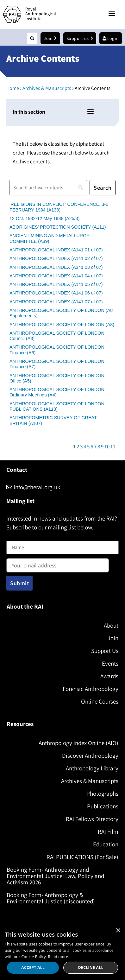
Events (110, 663)
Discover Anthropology (90, 756)
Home (13, 88)
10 (107, 446)
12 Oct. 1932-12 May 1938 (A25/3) (45, 218)
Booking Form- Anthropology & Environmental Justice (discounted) (51, 898)
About (111, 625)
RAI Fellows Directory (92, 819)
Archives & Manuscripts (47, 88)
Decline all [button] (91, 967)
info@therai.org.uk (33, 487)
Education (106, 844)
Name (13, 537)
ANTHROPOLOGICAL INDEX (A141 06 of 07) (56, 293)
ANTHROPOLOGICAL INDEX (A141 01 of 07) (56, 250)
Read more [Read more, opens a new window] (58, 957)
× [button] (118, 931)
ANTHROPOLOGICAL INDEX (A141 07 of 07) (56, 302)
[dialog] (63, 952)
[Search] (48, 188)
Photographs (102, 793)
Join (113, 638)
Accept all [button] (33, 967)
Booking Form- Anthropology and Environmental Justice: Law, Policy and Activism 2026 (55, 876)
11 (113, 446)
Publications (103, 806)
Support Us (105, 651)
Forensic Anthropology (91, 689)
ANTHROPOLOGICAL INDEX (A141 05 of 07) (56, 284)
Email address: (58, 563)
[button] (112, 13)
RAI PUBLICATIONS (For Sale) (82, 857)
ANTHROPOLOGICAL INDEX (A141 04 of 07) (56, 276)
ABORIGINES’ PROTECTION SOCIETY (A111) (58, 227)
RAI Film (108, 831)
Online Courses (100, 701)
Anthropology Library (92, 768)
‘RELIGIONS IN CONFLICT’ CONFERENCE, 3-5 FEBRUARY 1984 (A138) (59, 207)
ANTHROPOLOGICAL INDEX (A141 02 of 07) (56, 258)
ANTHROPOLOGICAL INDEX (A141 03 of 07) (56, 267)
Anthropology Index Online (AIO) (78, 743)
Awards (109, 676)
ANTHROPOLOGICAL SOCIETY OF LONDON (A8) (62, 325)
